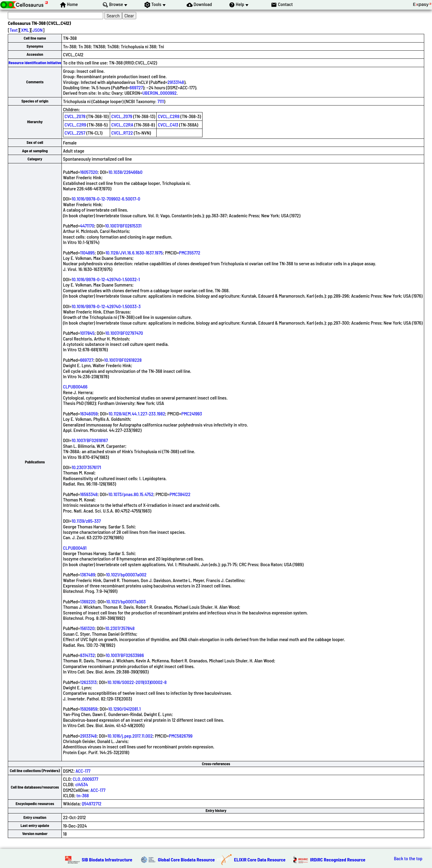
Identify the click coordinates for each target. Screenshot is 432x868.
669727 (136, 87)
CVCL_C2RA (122, 125)
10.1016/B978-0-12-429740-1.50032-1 (106, 279)
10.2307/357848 (120, 628)
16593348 (89, 494)
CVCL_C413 (168, 125)
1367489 (88, 574)
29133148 (176, 82)
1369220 (88, 601)
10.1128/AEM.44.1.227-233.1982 (137, 413)
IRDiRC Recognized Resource (338, 859)
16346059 (89, 413)
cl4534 (82, 784)
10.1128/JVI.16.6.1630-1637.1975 (134, 253)
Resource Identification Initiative (35, 63)
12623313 (88, 682)
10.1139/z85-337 (86, 521)
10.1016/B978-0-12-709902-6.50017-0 (106, 199)
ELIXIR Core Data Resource (260, 859)
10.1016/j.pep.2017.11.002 (130, 736)
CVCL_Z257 (75, 133)
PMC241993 (192, 413)
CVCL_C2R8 (169, 116)
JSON (37, 30)
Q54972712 (92, 803)
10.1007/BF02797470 (124, 333)
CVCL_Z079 (122, 116)
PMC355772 (190, 253)
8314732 (87, 655)
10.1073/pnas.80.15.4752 (131, 494)
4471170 (87, 226)
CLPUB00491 (75, 548)
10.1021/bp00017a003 (126, 601)
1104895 (87, 253)
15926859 (89, 709)
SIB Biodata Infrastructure (107, 859)
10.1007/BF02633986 (125, 655)
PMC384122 (180, 494)
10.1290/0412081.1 (124, 709)
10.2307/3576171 (86, 467)
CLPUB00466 (75, 386)
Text (14, 30)
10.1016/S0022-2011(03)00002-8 (137, 682)
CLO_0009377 (85, 779)
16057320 (89, 172)
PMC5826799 (181, 736)
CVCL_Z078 (75, 116)
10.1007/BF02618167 (90, 440)
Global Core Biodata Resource (186, 859)
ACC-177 (83, 771)
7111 (161, 101)
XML (25, 30)
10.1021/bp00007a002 (126, 574)
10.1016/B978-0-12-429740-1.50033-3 (106, 306)
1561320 (87, 628)
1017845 (87, 333)
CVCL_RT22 (122, 133)
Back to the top (408, 858)
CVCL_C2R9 (75, 125)
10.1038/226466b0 (125, 172)
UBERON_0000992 (159, 93)
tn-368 (83, 795)
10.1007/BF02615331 (123, 226)
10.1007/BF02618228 (123, 360)
